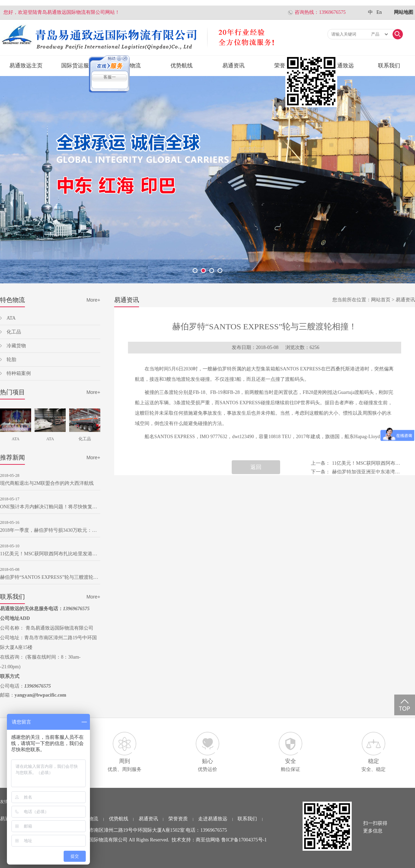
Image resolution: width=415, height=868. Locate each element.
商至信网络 (208, 840)
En (379, 12)
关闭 (313, 110)
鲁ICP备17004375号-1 (244, 840)
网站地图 (404, 12)
